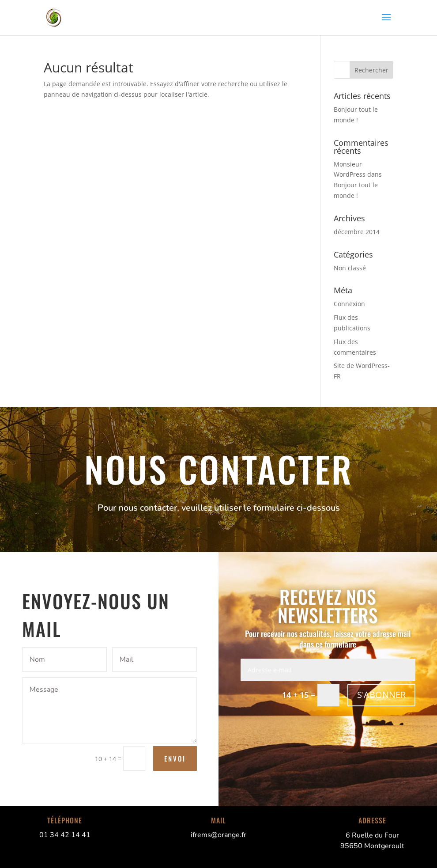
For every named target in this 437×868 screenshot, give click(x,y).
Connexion (349, 304)
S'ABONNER (381, 695)
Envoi (175, 758)
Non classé (350, 268)
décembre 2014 (357, 232)
